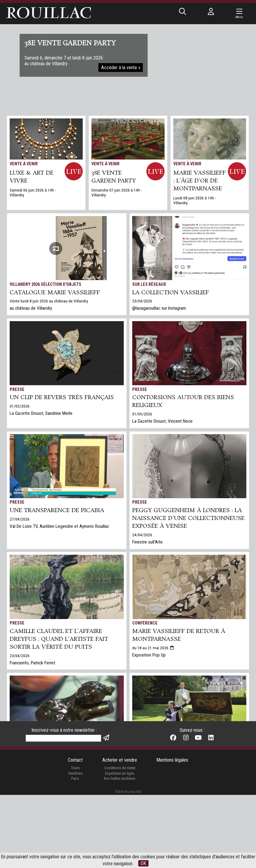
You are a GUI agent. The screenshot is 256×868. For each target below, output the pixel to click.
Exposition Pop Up (149, 655)
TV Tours (19, 744)
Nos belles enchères (120, 852)
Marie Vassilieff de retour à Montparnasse (179, 635)
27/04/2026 (20, 519)
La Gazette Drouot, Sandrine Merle (41, 413)
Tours (75, 841)
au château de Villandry (31, 308)
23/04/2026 (142, 301)
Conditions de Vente (120, 841)
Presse (17, 390)
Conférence (145, 623)
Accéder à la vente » (121, 68)
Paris (75, 852)
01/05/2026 (20, 406)
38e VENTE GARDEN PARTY (114, 177)
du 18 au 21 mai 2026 (153, 648)
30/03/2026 (20, 769)
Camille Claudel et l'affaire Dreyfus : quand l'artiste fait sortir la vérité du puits (59, 639)
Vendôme (75, 846)
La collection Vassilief (171, 293)
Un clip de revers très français (62, 398)
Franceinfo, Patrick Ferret (32, 663)
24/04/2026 (142, 535)
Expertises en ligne (120, 846)
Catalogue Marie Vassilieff (55, 293)
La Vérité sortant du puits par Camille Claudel (61, 756)
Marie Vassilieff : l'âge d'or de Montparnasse (200, 181)
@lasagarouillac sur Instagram (159, 308)
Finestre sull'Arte (147, 542)
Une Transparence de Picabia (57, 511)
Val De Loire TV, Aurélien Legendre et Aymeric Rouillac (59, 526)
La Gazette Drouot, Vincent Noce (162, 421)
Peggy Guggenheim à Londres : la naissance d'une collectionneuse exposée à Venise (188, 518)
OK (143, 863)
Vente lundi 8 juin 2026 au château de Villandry (49, 301)
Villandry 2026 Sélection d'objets (45, 284)
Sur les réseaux (149, 284)
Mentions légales (172, 833)
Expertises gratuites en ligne (158, 780)
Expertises (144, 744)
